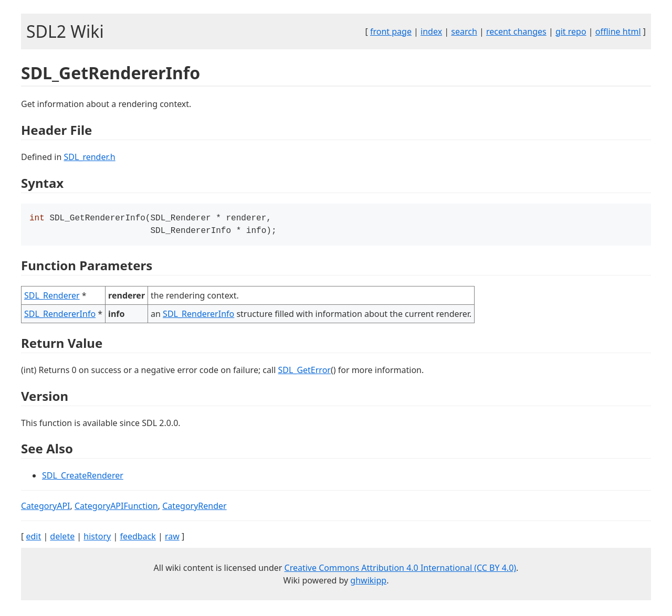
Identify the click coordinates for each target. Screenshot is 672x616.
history (97, 538)
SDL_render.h (89, 157)
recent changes (516, 31)
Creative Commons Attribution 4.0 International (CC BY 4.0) (401, 570)
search (464, 31)
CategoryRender (195, 508)
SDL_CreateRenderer (83, 477)
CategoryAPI (46, 508)
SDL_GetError (304, 372)
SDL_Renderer (52, 298)
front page (391, 31)
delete (62, 538)
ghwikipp (368, 582)
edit (33, 538)
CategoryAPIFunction (116, 508)
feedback (138, 538)
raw (172, 538)
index (431, 31)
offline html (618, 31)
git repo (571, 31)
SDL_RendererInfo (60, 316)
